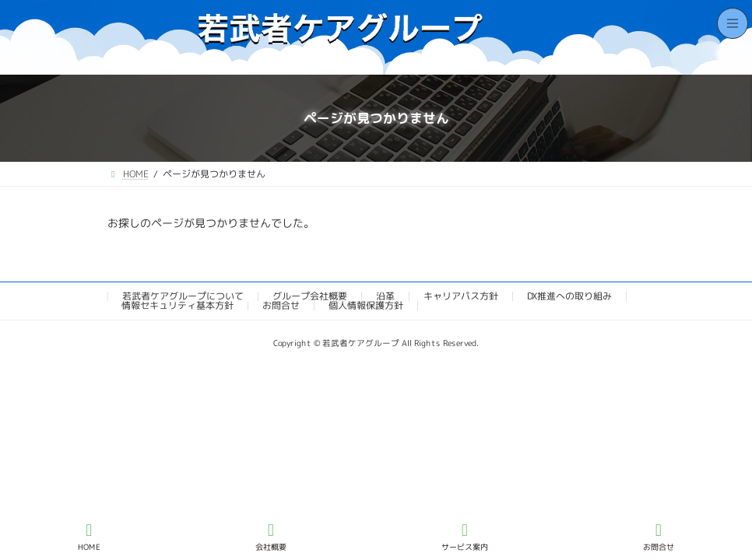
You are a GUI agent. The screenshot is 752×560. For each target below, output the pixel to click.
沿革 (385, 296)
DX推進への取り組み (569, 296)
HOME (89, 536)
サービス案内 (465, 536)
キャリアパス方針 (461, 296)
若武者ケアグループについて (183, 296)
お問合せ (281, 305)
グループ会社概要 (310, 296)
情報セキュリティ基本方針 (177, 305)
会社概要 (271, 536)
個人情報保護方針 (366, 305)
